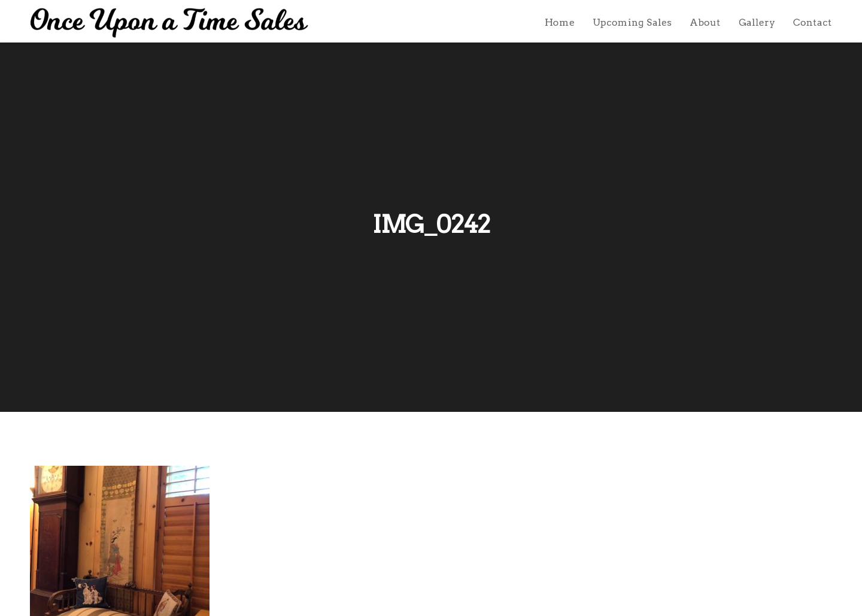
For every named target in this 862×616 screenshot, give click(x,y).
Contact (813, 22)
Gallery (757, 22)
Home (560, 22)
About (705, 22)
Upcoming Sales (632, 22)
